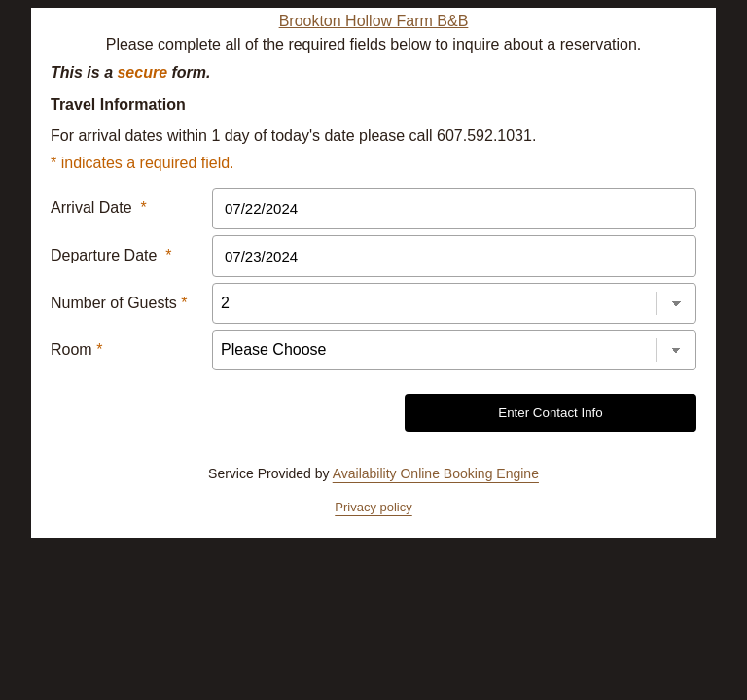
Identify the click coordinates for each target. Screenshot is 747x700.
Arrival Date (99, 208)
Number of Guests (119, 303)
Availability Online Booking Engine (436, 473)
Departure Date (111, 255)
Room (76, 350)
